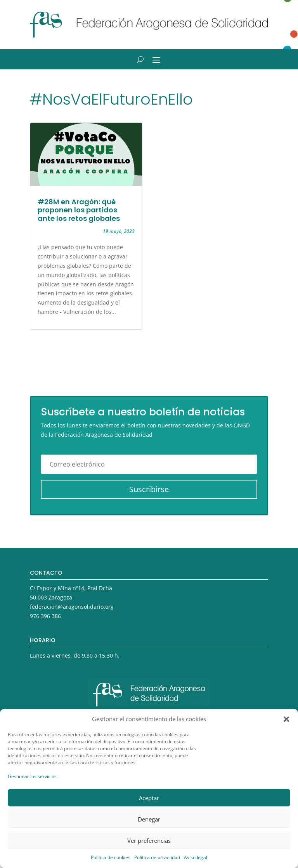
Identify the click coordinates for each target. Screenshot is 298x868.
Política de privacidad (157, 857)
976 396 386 (45, 616)
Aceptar (149, 798)
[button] (286, 719)
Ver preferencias (149, 840)
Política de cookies (111, 857)
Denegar (149, 819)
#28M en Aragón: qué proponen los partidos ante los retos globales (79, 210)
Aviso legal (196, 857)
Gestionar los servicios (32, 776)
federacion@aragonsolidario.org (72, 607)
